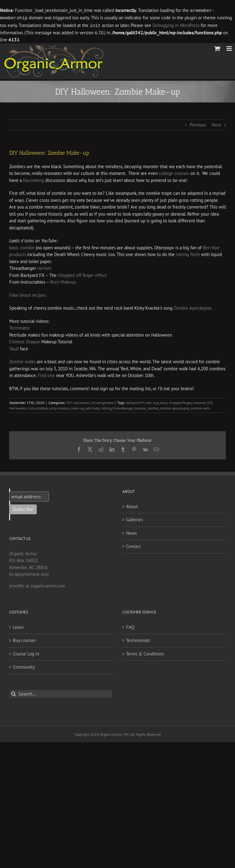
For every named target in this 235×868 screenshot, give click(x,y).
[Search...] (61, 693)
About (132, 506)
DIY (210, 402)
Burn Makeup (63, 281)
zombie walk (200, 407)
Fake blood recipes (28, 294)
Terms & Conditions (145, 653)
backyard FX (135, 402)
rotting (106, 407)
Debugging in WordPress (176, 25)
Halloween (18, 407)
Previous (198, 124)
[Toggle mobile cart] (217, 48)
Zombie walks (22, 361)
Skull (14, 348)
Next (216, 124)
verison (44, 267)
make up (77, 407)
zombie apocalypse (175, 407)
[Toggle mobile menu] (230, 48)
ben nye (153, 402)
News (131, 532)
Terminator (20, 327)
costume (199, 402)
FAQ (130, 626)
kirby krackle (59, 407)
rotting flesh (188, 253)
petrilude (92, 407)
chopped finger (180, 402)
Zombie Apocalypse (193, 307)
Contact (133, 545)
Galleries (134, 519)
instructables (38, 407)
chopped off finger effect (82, 274)
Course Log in (26, 653)
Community (24, 666)
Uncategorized (102, 402)
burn (164, 402)
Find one (46, 374)
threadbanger (123, 407)
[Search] (14, 693)
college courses (174, 172)
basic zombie (22, 247)
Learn (18, 626)
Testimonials (138, 639)
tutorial (140, 407)
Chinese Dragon (25, 341)
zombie (153, 407)
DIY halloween (78, 402)
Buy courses (24, 639)
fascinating (34, 179)
